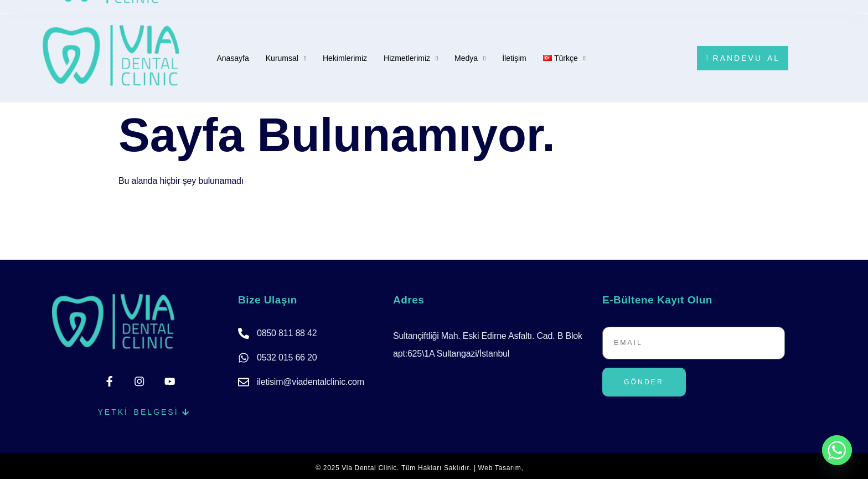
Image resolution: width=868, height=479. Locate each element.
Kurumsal (286, 60)
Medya (470, 60)
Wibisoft (539, 464)
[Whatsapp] (837, 450)
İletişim (514, 58)
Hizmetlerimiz (411, 60)
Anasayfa (232, 58)
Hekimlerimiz (345, 58)
